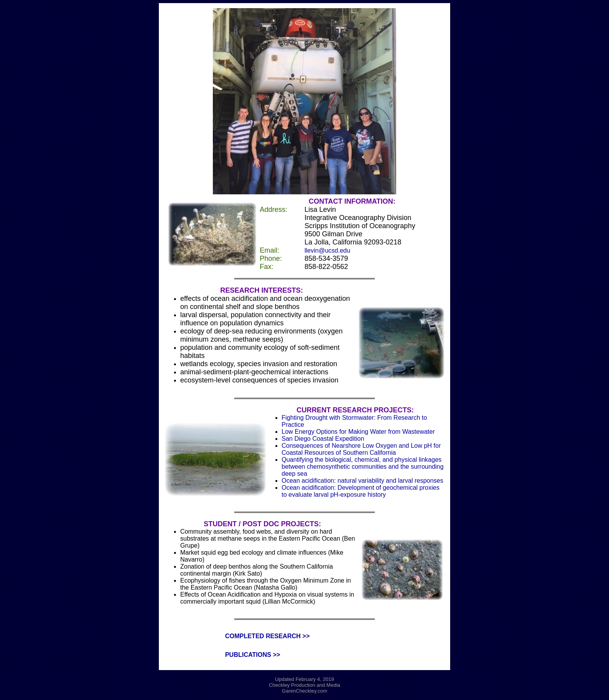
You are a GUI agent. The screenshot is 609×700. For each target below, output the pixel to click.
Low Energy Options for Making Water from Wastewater (358, 432)
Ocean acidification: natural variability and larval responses (362, 481)
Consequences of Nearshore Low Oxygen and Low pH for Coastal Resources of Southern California (361, 449)
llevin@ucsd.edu (327, 250)
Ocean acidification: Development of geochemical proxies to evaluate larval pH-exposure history (360, 491)
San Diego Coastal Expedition (323, 439)
